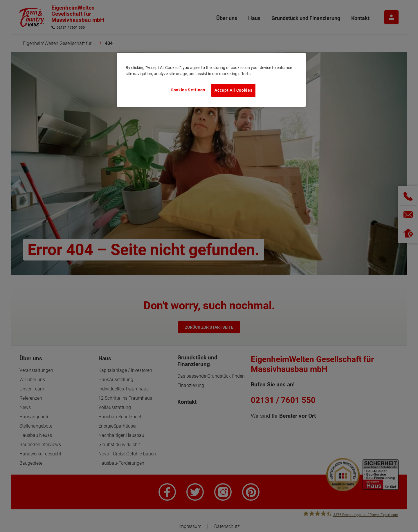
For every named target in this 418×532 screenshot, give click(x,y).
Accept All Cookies (233, 90)
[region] (211, 80)
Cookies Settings (188, 90)
